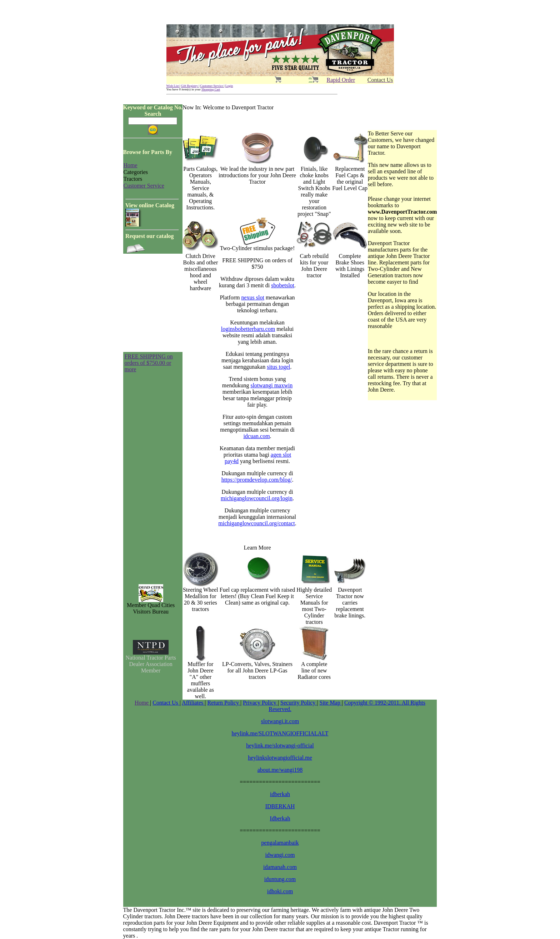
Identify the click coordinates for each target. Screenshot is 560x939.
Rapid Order (341, 80)
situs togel (278, 367)
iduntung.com (280, 879)
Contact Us (166, 703)
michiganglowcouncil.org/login (257, 498)
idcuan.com (256, 436)
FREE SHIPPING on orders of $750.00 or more (149, 363)
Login (229, 86)
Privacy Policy (260, 703)
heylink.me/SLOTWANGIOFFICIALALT (280, 733)
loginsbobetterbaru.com (248, 329)
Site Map (330, 703)
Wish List (173, 86)
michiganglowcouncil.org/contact (256, 523)
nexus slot (252, 297)
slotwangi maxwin (271, 385)
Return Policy (224, 703)
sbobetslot (283, 285)
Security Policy (299, 703)
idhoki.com (280, 891)
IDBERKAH (280, 806)
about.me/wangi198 (280, 770)
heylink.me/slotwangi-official (280, 746)
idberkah (280, 794)
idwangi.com (280, 855)
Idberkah (280, 818)
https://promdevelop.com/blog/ (257, 480)
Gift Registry (190, 86)
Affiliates (193, 703)
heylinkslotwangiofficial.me (280, 758)
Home (142, 703)
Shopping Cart (211, 89)
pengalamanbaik (280, 843)
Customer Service (212, 86)
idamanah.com (280, 867)
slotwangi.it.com (280, 721)
